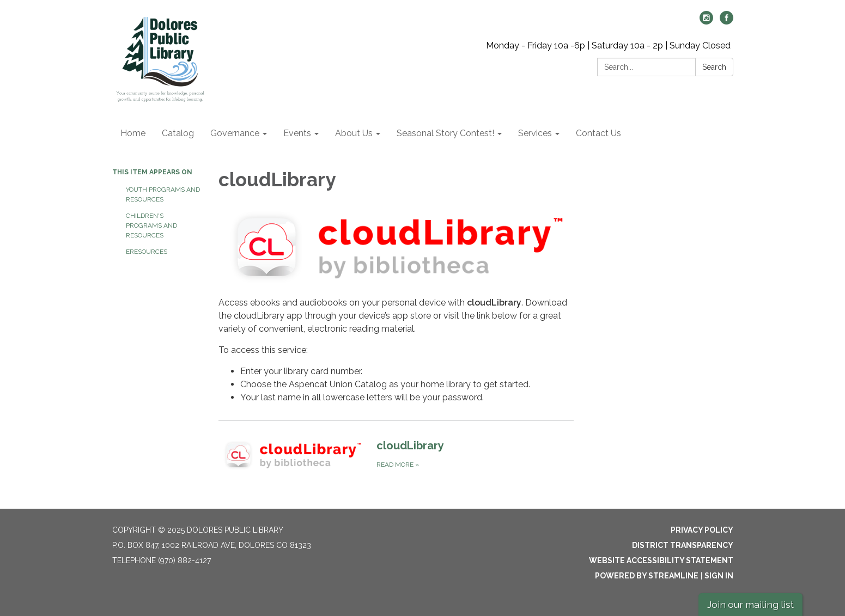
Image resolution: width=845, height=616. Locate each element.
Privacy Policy (702, 530)
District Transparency (683, 545)
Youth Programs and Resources (163, 194)
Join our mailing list (750, 604)
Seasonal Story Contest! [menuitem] (445, 133)
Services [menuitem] (535, 133)
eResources (147, 252)
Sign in (719, 576)
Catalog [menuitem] (178, 133)
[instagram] (706, 22)
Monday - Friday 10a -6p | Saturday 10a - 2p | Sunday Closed (608, 45)
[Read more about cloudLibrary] (396, 455)
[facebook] (727, 22)
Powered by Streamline (647, 576)
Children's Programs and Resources (151, 225)
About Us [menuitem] (354, 133)
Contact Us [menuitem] (598, 133)
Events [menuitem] (297, 133)
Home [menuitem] (133, 133)
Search (714, 67)
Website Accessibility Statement (661, 560)
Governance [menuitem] (235, 133)
